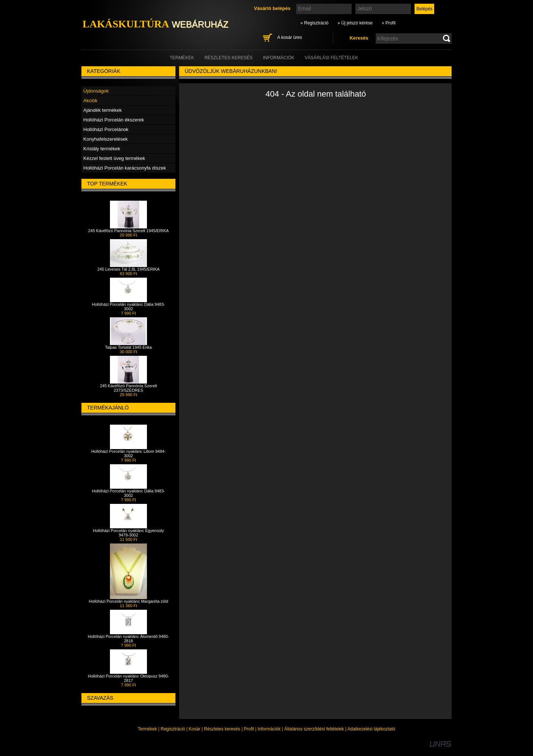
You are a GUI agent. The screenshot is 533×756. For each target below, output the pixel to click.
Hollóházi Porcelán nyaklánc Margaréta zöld (129, 601)
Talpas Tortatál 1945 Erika (128, 347)
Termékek (147, 729)
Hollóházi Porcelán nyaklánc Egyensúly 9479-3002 (128, 533)
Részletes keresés (222, 729)
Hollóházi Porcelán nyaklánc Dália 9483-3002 (128, 307)
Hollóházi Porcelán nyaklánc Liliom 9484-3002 (128, 454)
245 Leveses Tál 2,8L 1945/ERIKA (128, 269)
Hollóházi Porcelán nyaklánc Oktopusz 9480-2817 (129, 678)
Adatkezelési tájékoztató (371, 729)
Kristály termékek (102, 149)
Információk (269, 729)
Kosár (195, 729)
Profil (249, 729)
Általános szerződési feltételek (314, 729)
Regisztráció (173, 729)
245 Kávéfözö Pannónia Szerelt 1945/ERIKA (128, 231)
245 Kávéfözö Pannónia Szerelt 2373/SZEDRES (128, 388)
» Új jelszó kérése (355, 23)
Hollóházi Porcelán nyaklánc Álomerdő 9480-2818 (128, 639)
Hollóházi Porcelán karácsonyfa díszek (125, 168)
